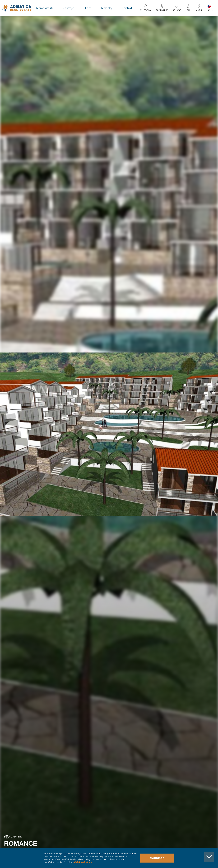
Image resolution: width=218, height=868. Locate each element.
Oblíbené (177, 18)
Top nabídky (161, 18)
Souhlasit (157, 858)
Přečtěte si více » (82, 862)
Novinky (108, 8)
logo (19, 16)
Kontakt (129, 8)
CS (209, 18)
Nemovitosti (49, 8)
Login (188, 18)
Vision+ (199, 18)
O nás (90, 16)
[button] (201, 33)
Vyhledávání (147, 18)
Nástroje (72, 8)
